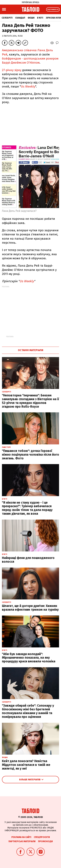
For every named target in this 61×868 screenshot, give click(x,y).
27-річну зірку (12, 70)
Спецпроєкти (42, 837)
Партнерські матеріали (22, 841)
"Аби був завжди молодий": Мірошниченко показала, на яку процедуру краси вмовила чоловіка (29, 658)
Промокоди (45, 841)
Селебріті (7, 18)
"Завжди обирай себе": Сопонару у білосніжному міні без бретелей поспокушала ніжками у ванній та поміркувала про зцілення (28, 711)
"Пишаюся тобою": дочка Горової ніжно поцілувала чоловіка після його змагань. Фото (30, 455)
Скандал (20, 18)
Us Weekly (28, 86)
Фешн (31, 18)
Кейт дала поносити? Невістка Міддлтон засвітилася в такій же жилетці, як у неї (26, 765)
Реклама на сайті (21, 837)
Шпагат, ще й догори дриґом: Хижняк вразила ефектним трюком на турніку (30, 608)
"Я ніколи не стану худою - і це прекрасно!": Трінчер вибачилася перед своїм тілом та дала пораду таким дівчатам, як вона (27, 508)
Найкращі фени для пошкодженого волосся (28, 560)
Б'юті (40, 18)
